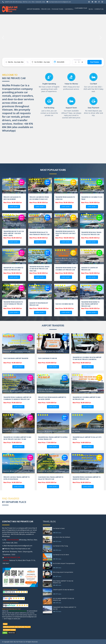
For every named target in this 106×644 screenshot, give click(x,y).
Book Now (22, 182)
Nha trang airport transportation (63, 572)
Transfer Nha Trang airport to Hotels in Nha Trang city (53, 438)
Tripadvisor (7, 555)
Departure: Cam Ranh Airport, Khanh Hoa (17, 351)
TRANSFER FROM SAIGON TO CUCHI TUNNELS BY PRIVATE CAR (13, 304)
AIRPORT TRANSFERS (33, 9)
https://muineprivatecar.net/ (20, 549)
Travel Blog (49, 521)
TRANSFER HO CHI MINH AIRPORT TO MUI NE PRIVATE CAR (86, 398)
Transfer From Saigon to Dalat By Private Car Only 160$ (66, 233)
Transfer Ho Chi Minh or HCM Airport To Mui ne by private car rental (87, 358)
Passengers (77, 60)
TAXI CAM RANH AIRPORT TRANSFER (16, 358)
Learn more (14, 207)
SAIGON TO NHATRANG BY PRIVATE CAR (39, 304)
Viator (20, 552)
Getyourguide (28, 552)
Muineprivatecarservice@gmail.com (20, 546)
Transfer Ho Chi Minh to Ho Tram (92, 198)
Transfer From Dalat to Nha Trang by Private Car (39, 233)
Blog (91, 9)
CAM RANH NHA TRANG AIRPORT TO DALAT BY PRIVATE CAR (51, 478)
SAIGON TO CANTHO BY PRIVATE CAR (90, 269)
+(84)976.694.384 (10, 2)
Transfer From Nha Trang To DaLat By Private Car (91, 233)
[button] (75, 62)
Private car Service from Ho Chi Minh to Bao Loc (39, 198)
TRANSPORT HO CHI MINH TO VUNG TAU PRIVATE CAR (13, 269)
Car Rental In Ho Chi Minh (61, 555)
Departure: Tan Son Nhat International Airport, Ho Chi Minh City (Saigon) (53, 390)
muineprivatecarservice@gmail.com (60, 2)
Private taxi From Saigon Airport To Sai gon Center (52, 398)
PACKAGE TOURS (57, 9)
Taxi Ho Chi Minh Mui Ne (64, 304)
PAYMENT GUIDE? (9, 630)
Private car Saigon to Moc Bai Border (12, 198)
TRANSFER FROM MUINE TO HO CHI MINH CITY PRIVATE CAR (66, 269)
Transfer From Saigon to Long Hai (65, 198)
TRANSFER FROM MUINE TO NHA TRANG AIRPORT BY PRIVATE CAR (90, 304)
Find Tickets (95, 62)
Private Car (46, 9)
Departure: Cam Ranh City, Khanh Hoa (50, 351)
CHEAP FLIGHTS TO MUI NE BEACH (63, 590)
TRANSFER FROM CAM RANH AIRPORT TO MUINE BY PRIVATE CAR (87, 478)
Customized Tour (81, 8)
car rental (69, 9)
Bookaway (14, 552)
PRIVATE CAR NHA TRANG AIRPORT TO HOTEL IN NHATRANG (17, 478)
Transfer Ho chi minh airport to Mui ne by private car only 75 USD (17, 438)
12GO (13, 555)
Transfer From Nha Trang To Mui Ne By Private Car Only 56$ (39, 269)
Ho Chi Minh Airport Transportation (64, 563)
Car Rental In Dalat (59, 528)
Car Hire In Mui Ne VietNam (62, 537)
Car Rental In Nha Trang (60, 546)
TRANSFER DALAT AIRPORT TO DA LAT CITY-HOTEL (87, 438)
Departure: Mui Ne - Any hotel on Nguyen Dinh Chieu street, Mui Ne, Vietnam (14, 225)
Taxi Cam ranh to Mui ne (48, 358)
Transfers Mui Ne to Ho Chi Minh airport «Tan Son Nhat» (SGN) (14, 233)
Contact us (99, 9)
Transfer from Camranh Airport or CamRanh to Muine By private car (17, 398)
